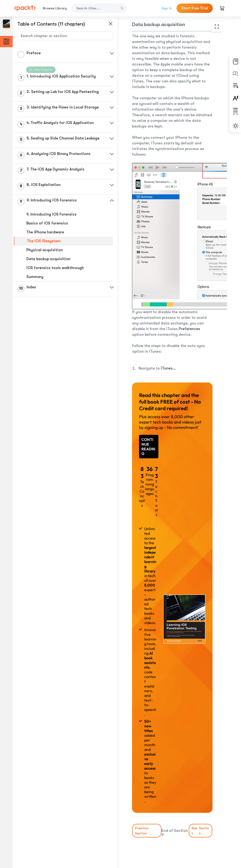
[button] (112, 53)
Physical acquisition (45, 250)
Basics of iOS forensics (47, 223)
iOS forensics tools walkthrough (55, 268)
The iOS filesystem (44, 241)
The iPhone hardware (45, 232)
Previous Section (142, 831)
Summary (35, 277)
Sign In (167, 8)
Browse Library (55, 8)
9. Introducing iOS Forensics (51, 214)
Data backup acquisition (48, 259)
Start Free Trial (195, 8)
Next (201, 831)
